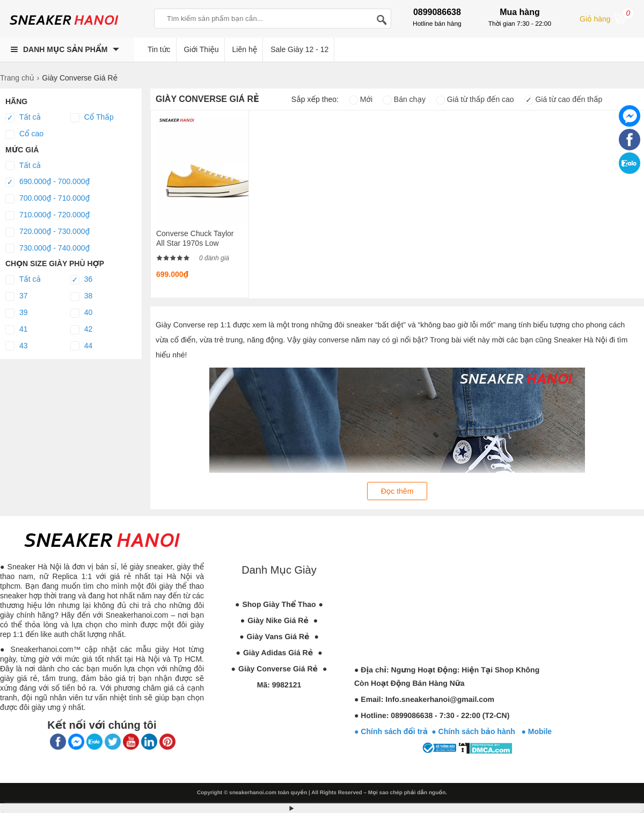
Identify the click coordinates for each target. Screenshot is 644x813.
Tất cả (23, 118)
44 (81, 346)
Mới (361, 99)
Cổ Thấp (92, 118)
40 (81, 313)
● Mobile (536, 731)
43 (16, 346)
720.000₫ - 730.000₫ (47, 232)
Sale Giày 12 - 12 (299, 49)
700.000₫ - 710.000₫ (47, 199)
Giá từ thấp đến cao (475, 99)
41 (16, 329)
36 (81, 280)
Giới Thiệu (201, 49)
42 (81, 329)
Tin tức (159, 49)
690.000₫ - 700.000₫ (47, 182)
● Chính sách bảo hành (476, 731)
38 (81, 296)
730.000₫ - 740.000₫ (47, 248)
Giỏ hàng (606, 18)
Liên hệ (245, 49)
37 (16, 296)
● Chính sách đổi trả (391, 731)
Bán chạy (404, 99)
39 (16, 313)
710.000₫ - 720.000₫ (47, 215)
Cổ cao (24, 134)
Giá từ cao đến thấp (563, 99)
